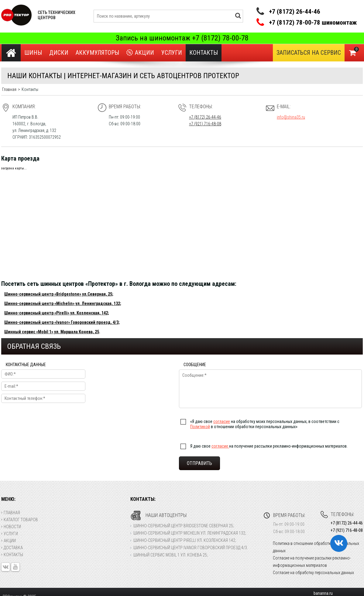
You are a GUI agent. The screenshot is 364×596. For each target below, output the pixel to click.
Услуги (172, 53)
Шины (33, 53)
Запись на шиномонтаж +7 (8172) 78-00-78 (182, 38)
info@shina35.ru (291, 117)
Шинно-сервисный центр (29, 303)
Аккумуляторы (97, 53)
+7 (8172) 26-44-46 (295, 12)
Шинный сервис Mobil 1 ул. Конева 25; (171, 555)
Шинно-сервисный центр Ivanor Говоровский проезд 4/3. (191, 548)
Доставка (12, 548)
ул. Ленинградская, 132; (98, 303)
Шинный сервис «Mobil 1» (29, 332)
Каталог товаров (20, 520)
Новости (11, 527)
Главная (11, 513)
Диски (59, 53)
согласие (222, 421)
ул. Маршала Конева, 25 (76, 332)
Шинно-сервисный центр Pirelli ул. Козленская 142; (185, 540)
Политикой (200, 427)
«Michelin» (64, 303)
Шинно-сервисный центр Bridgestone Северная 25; (184, 526)
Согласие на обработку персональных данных (313, 573)
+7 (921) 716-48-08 (205, 124)
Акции (140, 53)
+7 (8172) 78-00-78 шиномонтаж (313, 23)
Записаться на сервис (309, 53)
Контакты (12, 555)
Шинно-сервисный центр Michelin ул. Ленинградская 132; (190, 533)
